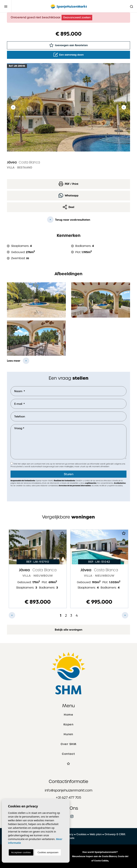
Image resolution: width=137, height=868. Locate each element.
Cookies (81, 834)
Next (124, 107)
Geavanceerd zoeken (77, 17)
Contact (68, 754)
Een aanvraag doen (69, 55)
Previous (13, 107)
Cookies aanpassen (48, 852)
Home (68, 715)
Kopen (69, 725)
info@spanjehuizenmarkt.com (69, 790)
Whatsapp (68, 195)
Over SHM (68, 744)
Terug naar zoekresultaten (69, 220)
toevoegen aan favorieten (68, 45)
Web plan (96, 834)
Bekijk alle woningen (68, 630)
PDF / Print (68, 184)
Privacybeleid (17, 467)
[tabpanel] (38, 569)
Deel (68, 207)
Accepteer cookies (21, 852)
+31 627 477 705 (68, 798)
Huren (68, 734)
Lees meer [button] (14, 361)
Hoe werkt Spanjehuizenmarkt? (100, 852)
